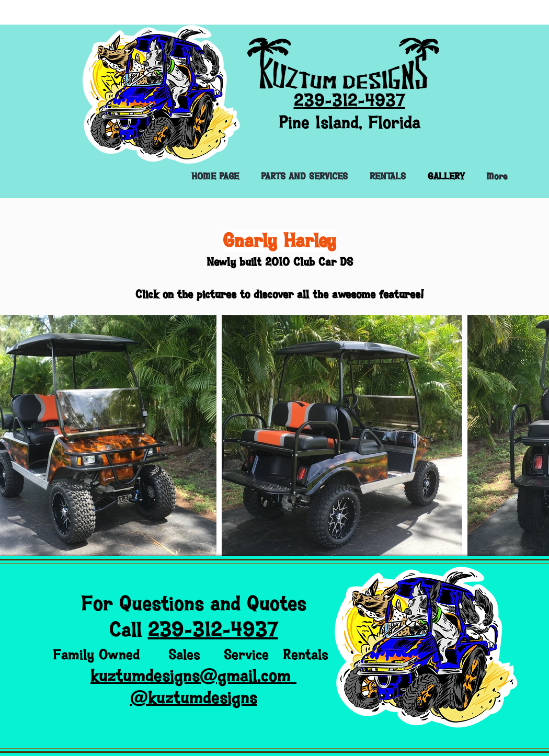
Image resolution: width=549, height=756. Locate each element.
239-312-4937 (213, 630)
